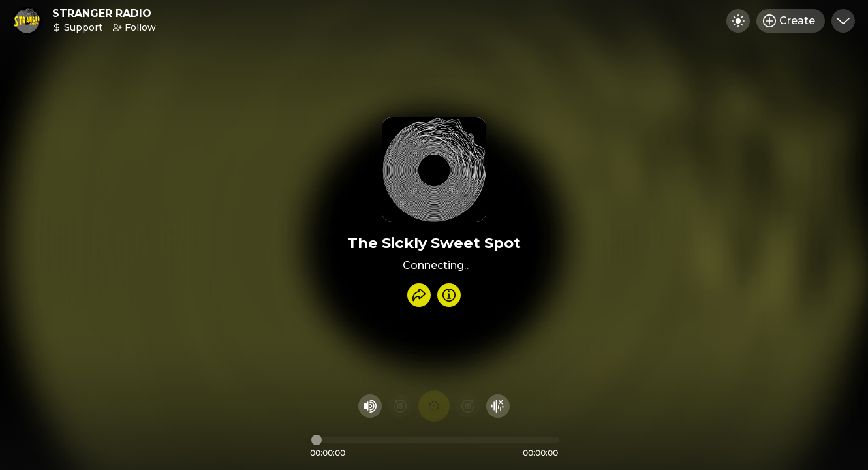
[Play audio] (434, 406)
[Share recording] (419, 295)
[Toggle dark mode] (738, 21)
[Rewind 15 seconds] (400, 406)
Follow (134, 27)
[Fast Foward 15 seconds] (468, 406)
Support (77, 27)
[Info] (449, 295)
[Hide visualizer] (498, 406)
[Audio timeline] (435, 440)
